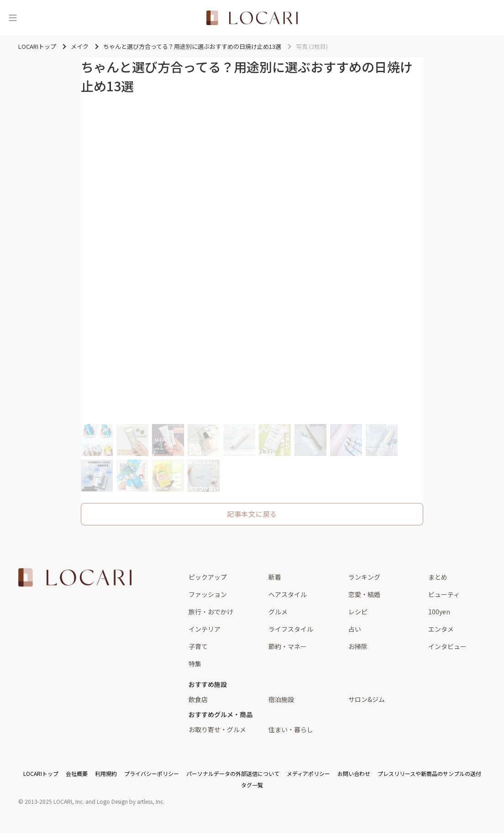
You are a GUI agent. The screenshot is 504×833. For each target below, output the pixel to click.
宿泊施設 (281, 699)
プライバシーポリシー (152, 773)
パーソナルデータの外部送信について (233, 773)
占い (355, 629)
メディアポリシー (308, 773)
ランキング (364, 577)
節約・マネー (288, 646)
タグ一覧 (252, 785)
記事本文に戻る (252, 514)
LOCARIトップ (41, 773)
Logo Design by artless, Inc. (131, 801)
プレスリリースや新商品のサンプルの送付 (429, 773)
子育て (198, 646)
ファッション (208, 594)
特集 (195, 664)
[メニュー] (13, 18)
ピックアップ (208, 577)
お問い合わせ (354, 773)
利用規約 (106, 773)
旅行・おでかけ (211, 612)
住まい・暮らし (291, 729)
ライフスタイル (291, 629)
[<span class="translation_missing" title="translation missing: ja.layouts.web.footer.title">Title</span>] (75, 577)
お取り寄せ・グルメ (217, 729)
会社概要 (77, 773)
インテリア (205, 629)
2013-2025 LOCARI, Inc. (54, 801)
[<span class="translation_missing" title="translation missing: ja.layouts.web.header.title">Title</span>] (252, 18)
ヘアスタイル (288, 594)
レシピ (358, 612)
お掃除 (358, 646)
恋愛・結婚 (364, 594)
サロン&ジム (367, 699)
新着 (275, 577)
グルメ (278, 612)
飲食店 (198, 699)
